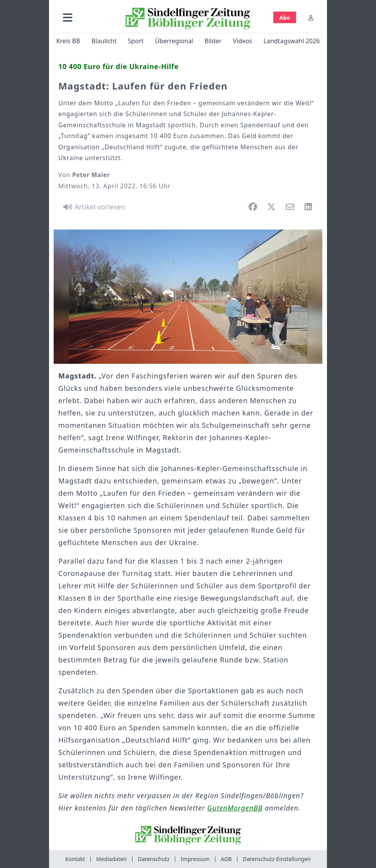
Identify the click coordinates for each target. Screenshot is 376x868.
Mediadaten (111, 859)
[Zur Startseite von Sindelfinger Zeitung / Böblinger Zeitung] (188, 19)
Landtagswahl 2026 (292, 41)
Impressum (195, 859)
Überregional (174, 41)
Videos (242, 41)
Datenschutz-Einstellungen (277, 859)
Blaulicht (104, 41)
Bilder (213, 41)
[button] (68, 18)
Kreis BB (68, 41)
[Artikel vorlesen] (93, 207)
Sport (136, 41)
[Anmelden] (311, 18)
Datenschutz (154, 859)
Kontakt (75, 859)
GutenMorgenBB (235, 808)
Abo (285, 18)
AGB (226, 859)
